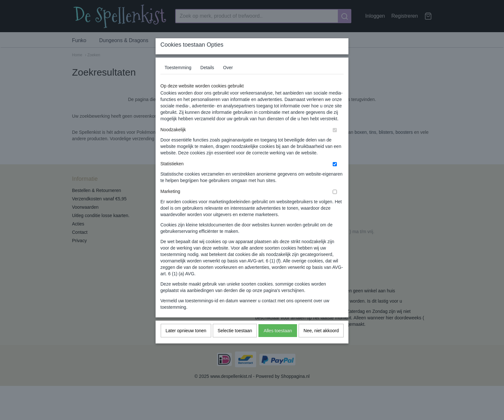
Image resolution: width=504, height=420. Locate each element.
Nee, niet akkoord (321, 343)
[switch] (335, 143)
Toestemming (178, 80)
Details (207, 80)
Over (228, 80)
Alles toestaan (278, 343)
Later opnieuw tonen (186, 343)
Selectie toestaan (235, 343)
